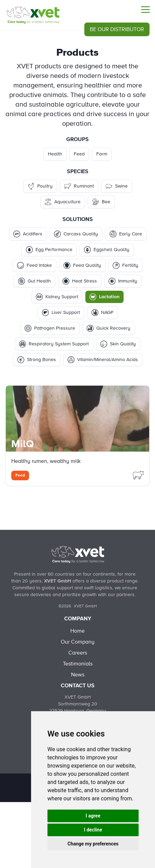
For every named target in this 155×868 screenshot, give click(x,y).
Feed (79, 154)
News (78, 675)
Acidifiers (28, 234)
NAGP (102, 313)
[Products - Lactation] (33, 15)
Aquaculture (63, 202)
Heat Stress (80, 281)
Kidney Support (57, 297)
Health (55, 154)
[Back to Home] (77, 554)
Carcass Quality (76, 234)
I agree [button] (93, 816)
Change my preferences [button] (93, 844)
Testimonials (78, 664)
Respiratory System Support (54, 344)
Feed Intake (34, 265)
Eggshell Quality (107, 250)
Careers (78, 653)
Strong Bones (37, 360)
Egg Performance (49, 250)
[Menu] (145, 10)
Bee (101, 202)
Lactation (104, 297)
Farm (102, 154)
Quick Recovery (109, 328)
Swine (117, 186)
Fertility (125, 265)
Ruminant (79, 186)
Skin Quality (118, 344)
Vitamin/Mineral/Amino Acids (103, 360)
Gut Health (34, 281)
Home (77, 631)
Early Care (126, 234)
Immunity (123, 281)
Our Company (78, 642)
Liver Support (61, 313)
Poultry (40, 186)
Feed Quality (82, 265)
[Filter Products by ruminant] (138, 475)
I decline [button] (93, 830)
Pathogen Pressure (50, 328)
